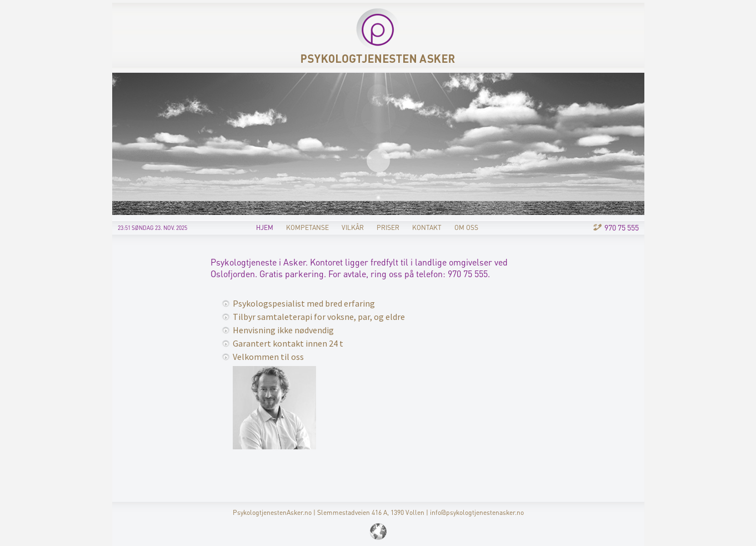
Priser (388, 227)
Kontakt (427, 227)
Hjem (265, 227)
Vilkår (353, 227)
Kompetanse (307, 227)
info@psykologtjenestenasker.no (477, 512)
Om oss (466, 227)
